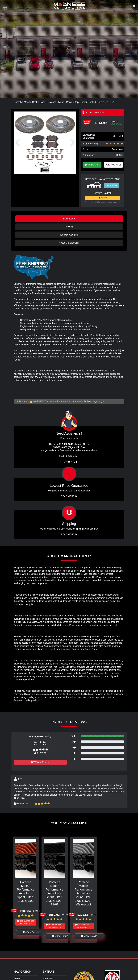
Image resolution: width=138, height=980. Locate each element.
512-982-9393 (70, 353)
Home (17, 978)
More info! (118, 136)
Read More (69, 496)
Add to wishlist (113, 165)
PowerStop (117, 149)
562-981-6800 (97, 353)
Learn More (112, 185)
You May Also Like (69, 235)
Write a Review (40, 762)
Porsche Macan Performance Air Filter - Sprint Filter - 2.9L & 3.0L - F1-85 (55, 893)
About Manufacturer (69, 243)
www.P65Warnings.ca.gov (91, 401)
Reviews (69, 227)
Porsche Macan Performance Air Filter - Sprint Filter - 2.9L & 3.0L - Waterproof (84, 893)
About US (47, 978)
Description (69, 219)
